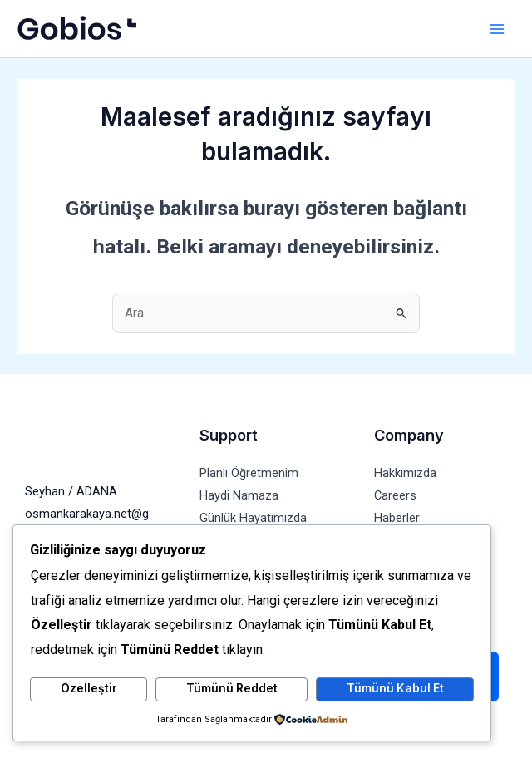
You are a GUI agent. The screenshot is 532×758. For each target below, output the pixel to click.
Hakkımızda (405, 473)
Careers (395, 495)
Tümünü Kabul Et (395, 688)
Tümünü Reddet (232, 688)
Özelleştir (89, 688)
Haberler (397, 518)
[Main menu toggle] (497, 29)
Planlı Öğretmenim (249, 473)
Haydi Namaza (239, 495)
